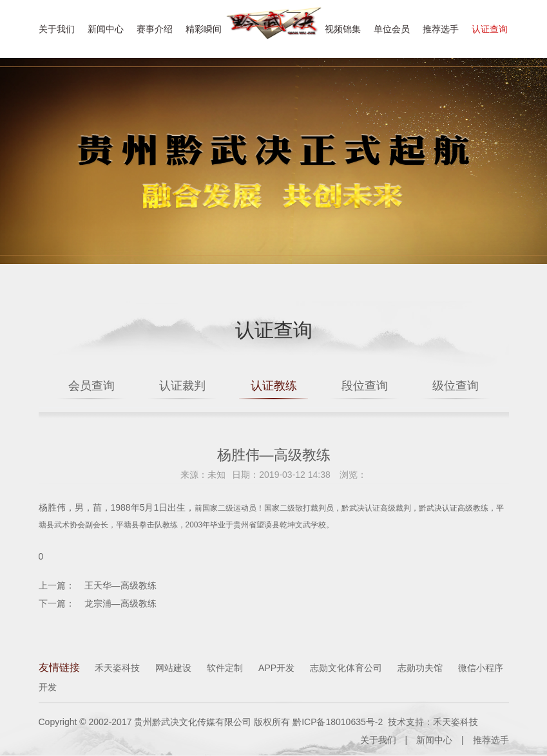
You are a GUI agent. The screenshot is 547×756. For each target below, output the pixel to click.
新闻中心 (106, 29)
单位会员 (392, 29)
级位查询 (461, 386)
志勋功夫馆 (420, 668)
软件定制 (225, 668)
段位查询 (367, 386)
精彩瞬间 (204, 29)
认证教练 (274, 386)
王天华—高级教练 (120, 586)
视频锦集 (343, 29)
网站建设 (173, 668)
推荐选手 (441, 29)
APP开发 (276, 668)
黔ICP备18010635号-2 (338, 723)
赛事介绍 (155, 29)
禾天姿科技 (117, 668)
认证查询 (490, 29)
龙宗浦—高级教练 (120, 604)
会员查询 (86, 386)
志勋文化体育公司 (346, 668)
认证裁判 (180, 386)
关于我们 (57, 29)
